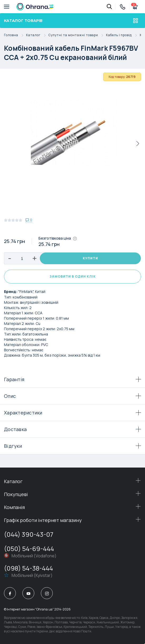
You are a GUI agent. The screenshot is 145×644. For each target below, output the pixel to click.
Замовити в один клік (73, 276)
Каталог (37, 35)
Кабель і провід (123, 35)
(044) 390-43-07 (29, 534)
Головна (15, 35)
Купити (90, 258)
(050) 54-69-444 (29, 549)
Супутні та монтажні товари (77, 35)
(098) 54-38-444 (28, 568)
